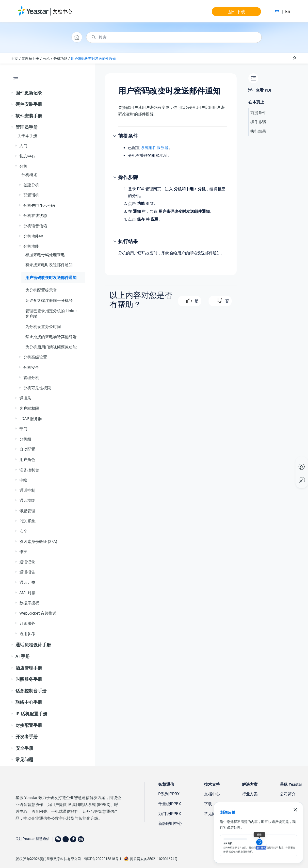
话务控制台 (29, 470)
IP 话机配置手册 (31, 714)
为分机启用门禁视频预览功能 (51, 347)
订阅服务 (27, 623)
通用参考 (27, 634)
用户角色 (27, 459)
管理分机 (31, 377)
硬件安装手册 (29, 104)
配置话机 (31, 195)
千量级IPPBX (170, 804)
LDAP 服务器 (31, 419)
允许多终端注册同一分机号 (49, 300)
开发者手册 (27, 737)
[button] (13, 93)
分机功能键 (33, 236)
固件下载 (236, 12)
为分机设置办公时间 (43, 327)
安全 (23, 531)
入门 (23, 146)
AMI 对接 (27, 593)
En (288, 11)
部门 (23, 429)
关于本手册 (27, 136)
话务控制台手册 (31, 691)
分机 (46, 58)
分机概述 (29, 175)
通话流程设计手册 (33, 645)
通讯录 (25, 398)
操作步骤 (258, 122)
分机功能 (60, 58)
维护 (23, 552)
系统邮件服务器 (155, 147)
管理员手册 (30, 58)
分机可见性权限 (37, 388)
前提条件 (258, 113)
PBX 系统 (27, 521)
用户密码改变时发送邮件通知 (93, 58)
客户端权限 (29, 408)
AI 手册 (23, 656)
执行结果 (258, 131)
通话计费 (27, 582)
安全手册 (24, 748)
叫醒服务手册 (29, 679)
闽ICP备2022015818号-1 (102, 859)
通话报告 (27, 572)
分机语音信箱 (35, 226)
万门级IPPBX (170, 814)
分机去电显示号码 (39, 205)
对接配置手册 (29, 725)
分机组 (25, 439)
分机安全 (31, 367)
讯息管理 (27, 511)
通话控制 (27, 490)
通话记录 (27, 562)
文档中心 (63, 11)
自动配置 (27, 449)
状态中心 (27, 156)
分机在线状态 (35, 215)
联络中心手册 (29, 702)
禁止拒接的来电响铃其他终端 (51, 337)
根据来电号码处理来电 (45, 255)
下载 (208, 804)
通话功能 (27, 500)
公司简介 (288, 794)
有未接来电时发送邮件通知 (49, 265)
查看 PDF (264, 90)
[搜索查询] (174, 37)
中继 (23, 480)
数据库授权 (29, 603)
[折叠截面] (295, 58)
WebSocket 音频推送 (38, 613)
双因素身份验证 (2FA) (38, 541)
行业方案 (250, 794)
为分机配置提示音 (41, 290)
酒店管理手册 (29, 668)
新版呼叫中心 (170, 824)
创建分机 (31, 185)
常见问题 (24, 759)
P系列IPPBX (169, 794)
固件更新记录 (29, 93)
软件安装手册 (29, 116)
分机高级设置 (35, 357)
